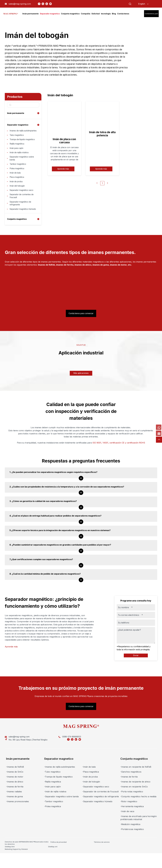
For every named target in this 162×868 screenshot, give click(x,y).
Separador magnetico (18, 125)
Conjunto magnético (17, 236)
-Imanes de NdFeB (15, 783)
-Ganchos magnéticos (131, 788)
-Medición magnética (130, 841)
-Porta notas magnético (132, 808)
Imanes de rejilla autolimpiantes (17, 132)
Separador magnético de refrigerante (21, 217)
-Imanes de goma (14, 813)
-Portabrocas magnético (132, 846)
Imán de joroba (17, 193)
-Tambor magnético (54, 818)
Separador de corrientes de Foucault (23, 209)
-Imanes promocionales (17, 818)
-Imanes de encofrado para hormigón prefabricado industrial (139, 834)
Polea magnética (18, 179)
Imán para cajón (17, 156)
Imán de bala (16, 183)
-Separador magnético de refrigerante (101, 813)
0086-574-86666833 (57, 756)
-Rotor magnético (129, 818)
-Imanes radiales (14, 808)
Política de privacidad (59, 858)
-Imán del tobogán (91, 798)
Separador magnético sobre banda (23, 167)
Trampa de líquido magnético (18, 145)
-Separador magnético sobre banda (61, 813)
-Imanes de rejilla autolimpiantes (60, 783)
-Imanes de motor (15, 793)
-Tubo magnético (52, 788)
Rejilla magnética (18, 151)
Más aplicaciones (81, 390)
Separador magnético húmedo (20, 225)
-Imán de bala (89, 783)
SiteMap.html (97, 858)
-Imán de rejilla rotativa (55, 808)
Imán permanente (16, 113)
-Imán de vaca (127, 828)
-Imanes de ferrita (15, 803)
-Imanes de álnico (15, 798)
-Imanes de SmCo (15, 788)
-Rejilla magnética (53, 798)
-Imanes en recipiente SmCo (134, 803)
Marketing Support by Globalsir (144, 858)
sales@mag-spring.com (20, 4)
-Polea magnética (53, 823)
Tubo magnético (17, 139)
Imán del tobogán (18, 198)
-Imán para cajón (52, 803)
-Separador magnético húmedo (97, 818)
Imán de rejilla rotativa (20, 161)
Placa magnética (17, 188)
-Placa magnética (91, 788)
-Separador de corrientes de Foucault (100, 808)
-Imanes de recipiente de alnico (135, 798)
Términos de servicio (79, 858)
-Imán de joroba (90, 793)
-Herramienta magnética (132, 823)
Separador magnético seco (23, 203)
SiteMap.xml (117, 858)
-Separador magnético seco (96, 803)
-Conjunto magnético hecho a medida (138, 813)
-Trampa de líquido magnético (58, 793)
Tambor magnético (19, 174)
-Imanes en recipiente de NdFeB (136, 783)
